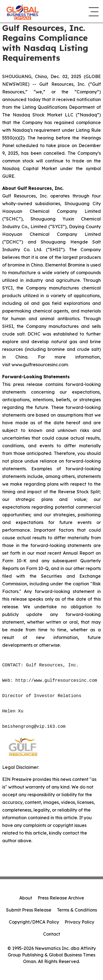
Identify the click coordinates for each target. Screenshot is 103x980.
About (26, 898)
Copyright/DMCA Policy (34, 922)
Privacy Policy (79, 922)
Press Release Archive (61, 898)
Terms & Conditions (77, 910)
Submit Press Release (29, 910)
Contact (52, 934)
